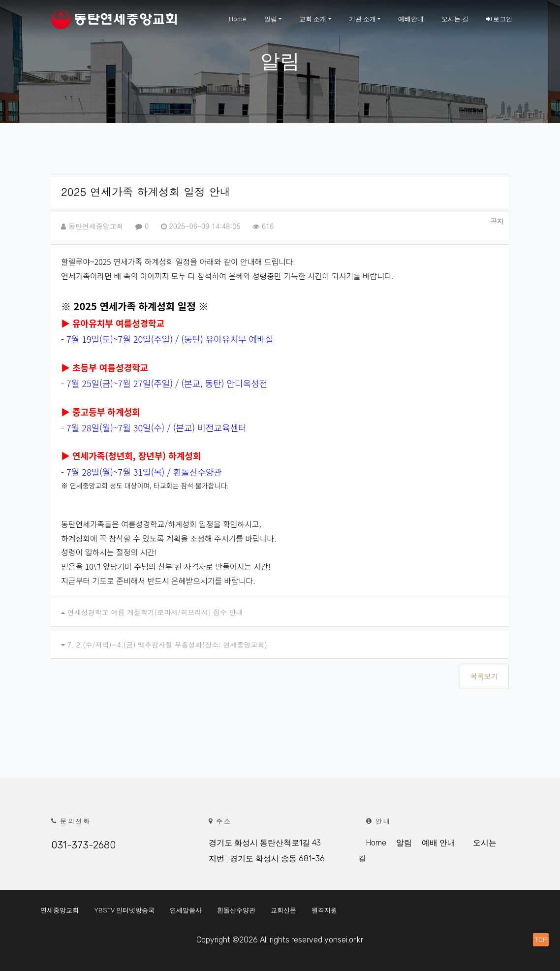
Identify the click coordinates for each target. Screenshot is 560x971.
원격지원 (324, 910)
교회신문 (283, 910)
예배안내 (411, 19)
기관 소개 (362, 19)
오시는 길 (455, 19)
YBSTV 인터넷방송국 (124, 910)
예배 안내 (438, 843)
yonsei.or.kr (344, 940)
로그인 (499, 19)
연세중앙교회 (60, 910)
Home (238, 19)
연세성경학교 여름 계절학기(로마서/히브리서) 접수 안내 (155, 612)
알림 (271, 19)
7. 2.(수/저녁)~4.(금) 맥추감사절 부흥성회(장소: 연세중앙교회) (167, 645)
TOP (541, 940)
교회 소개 (313, 19)
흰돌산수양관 (236, 910)
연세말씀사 (186, 910)
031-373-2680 (83, 845)
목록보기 (484, 676)
